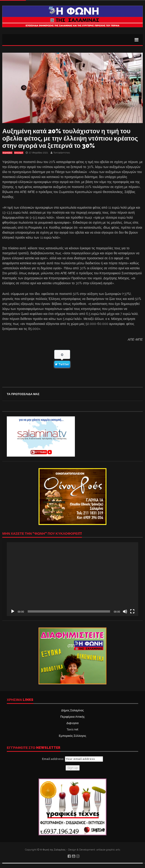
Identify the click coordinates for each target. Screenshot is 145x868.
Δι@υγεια (72, 723)
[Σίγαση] (125, 611)
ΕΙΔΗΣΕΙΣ (7, 153)
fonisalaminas (62, 153)
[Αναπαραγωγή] (13, 611)
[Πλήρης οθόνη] (132, 611)
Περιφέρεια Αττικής (72, 717)
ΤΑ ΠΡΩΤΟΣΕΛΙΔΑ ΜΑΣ (23, 394)
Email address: (72, 759)
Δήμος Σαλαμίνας (73, 710)
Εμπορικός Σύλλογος (72, 736)
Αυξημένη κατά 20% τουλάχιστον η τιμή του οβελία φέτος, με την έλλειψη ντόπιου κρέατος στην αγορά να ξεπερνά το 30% (70, 138)
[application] (72, 579)
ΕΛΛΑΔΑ (19, 153)
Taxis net (72, 729)
